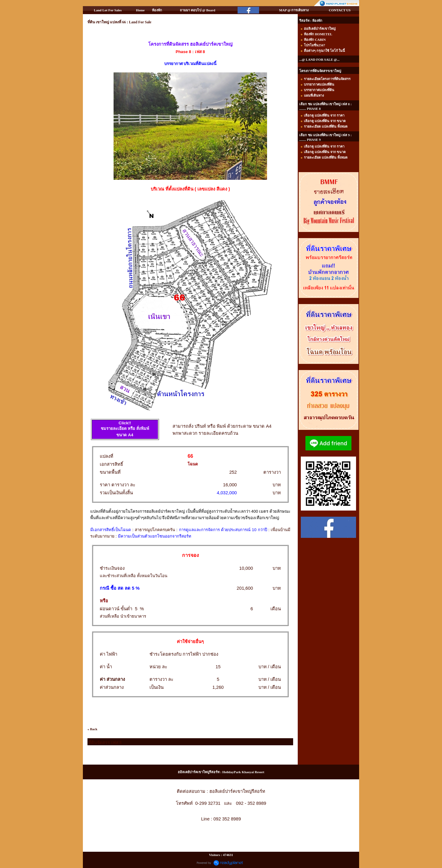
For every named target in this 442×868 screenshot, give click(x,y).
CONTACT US (340, 10)
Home (140, 10)
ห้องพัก (157, 10)
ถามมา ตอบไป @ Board (198, 10)
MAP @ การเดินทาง (294, 10)
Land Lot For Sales (108, 10)
